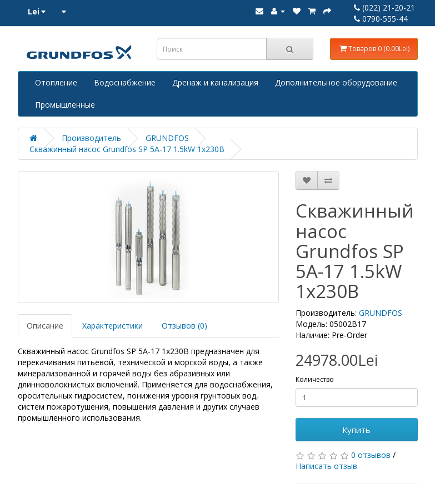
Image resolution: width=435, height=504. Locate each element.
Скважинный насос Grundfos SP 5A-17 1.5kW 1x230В (127, 149)
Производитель (91, 138)
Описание (45, 326)
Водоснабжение (125, 82)
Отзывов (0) (184, 326)
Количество (315, 379)
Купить (356, 430)
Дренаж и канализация (215, 82)
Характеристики (112, 326)
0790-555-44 (381, 19)
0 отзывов (371, 455)
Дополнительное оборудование (336, 82)
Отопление (56, 82)
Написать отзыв (326, 466)
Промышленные (65, 105)
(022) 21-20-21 (384, 7)
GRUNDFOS (167, 138)
